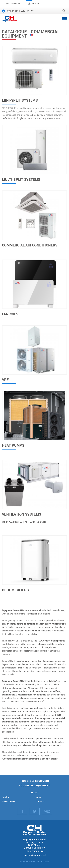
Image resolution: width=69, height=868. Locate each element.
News (38, 797)
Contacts (40, 801)
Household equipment (34, 781)
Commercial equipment (35, 786)
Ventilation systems (22, 515)
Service (6, 797)
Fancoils (10, 314)
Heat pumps (13, 446)
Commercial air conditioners (30, 245)
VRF (5, 380)
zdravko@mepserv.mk (34, 855)
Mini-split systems (20, 101)
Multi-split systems (21, 180)
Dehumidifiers (15, 590)
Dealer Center (8, 801)
